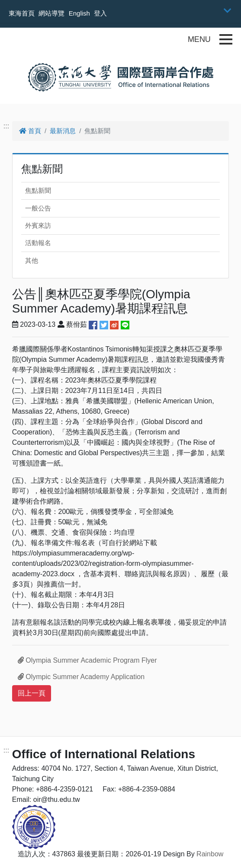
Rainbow (210, 854)
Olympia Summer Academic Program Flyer (87, 660)
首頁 (30, 131)
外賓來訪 (38, 225)
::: (6, 126)
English (79, 13)
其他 (32, 260)
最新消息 (63, 131)
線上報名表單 (144, 622)
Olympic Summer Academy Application (81, 677)
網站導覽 (51, 13)
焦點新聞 (38, 190)
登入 (100, 13)
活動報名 (38, 243)
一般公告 (38, 208)
